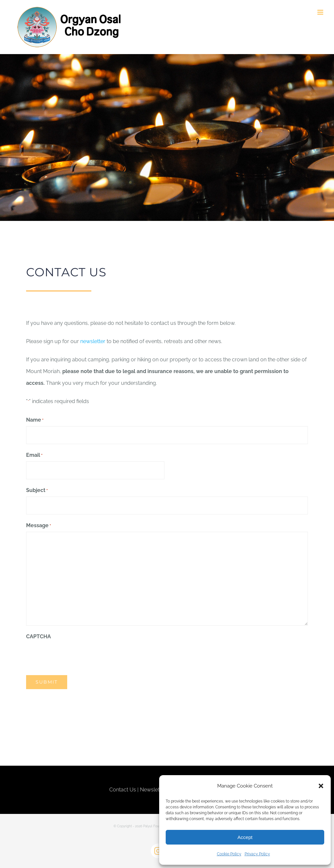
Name (35, 420)
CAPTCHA (38, 637)
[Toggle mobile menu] (321, 12)
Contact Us (123, 790)
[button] (321, 786)
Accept (245, 837)
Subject (37, 491)
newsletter (93, 341)
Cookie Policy (229, 854)
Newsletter (153, 790)
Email (34, 456)
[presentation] (76, 655)
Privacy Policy (257, 854)
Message (38, 526)
